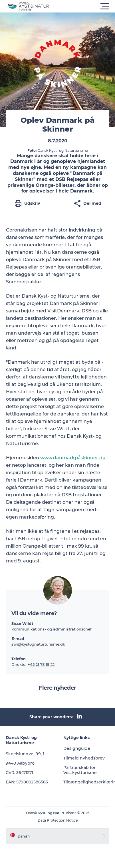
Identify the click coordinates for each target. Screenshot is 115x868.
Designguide (77, 748)
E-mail (18, 638)
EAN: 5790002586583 (27, 782)
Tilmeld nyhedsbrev (84, 758)
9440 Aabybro (20, 763)
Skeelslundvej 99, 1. (25, 754)
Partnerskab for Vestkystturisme (80, 770)
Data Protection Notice (58, 820)
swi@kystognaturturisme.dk (38, 644)
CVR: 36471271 (19, 773)
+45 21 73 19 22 (41, 664)
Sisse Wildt (22, 623)
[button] (83, 6)
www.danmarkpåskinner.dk (73, 458)
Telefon (19, 659)
